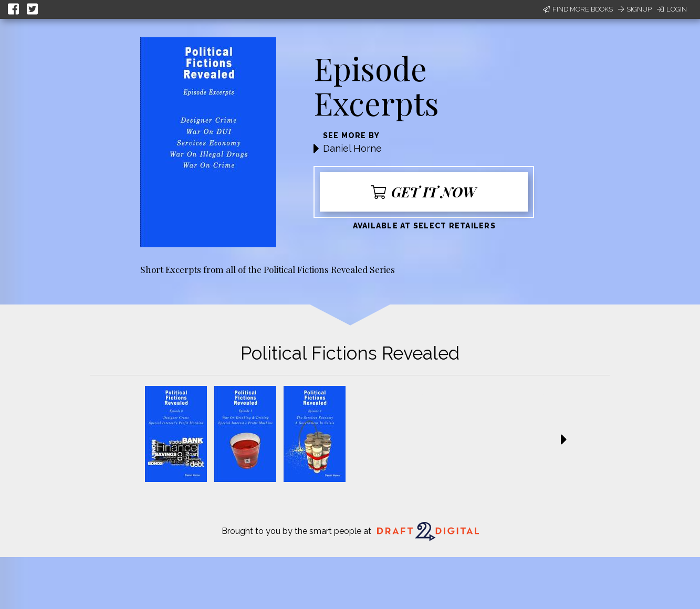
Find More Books (578, 9)
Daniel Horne (352, 148)
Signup (635, 9)
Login (672, 9)
